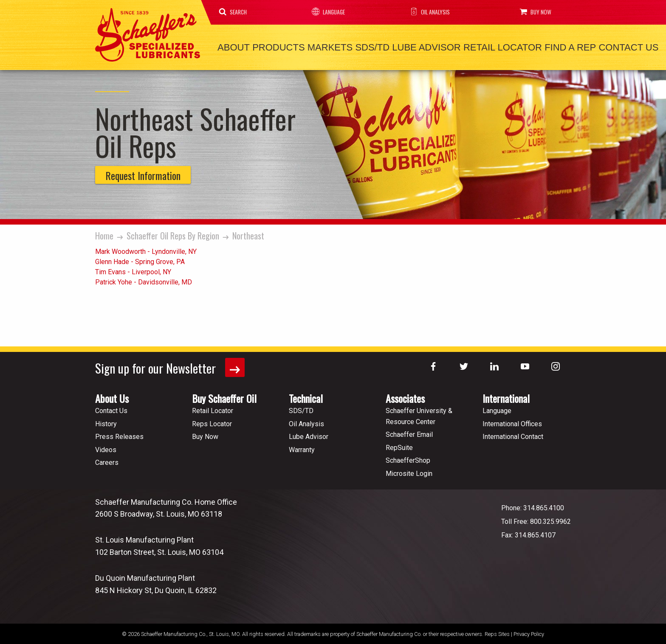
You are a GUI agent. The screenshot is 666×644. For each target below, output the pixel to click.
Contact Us (609, 47)
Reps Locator (212, 422)
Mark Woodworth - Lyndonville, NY (146, 250)
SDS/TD (363, 47)
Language (327, 12)
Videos (106, 448)
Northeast (248, 234)
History (106, 422)
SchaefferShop (408, 459)
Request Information (143, 174)
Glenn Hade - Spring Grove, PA (140, 260)
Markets (323, 47)
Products (275, 47)
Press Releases (119, 435)
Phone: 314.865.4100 (533, 506)
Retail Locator (488, 47)
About (232, 47)
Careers (107, 461)
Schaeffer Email (409, 433)
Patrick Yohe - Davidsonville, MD (144, 281)
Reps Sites (497, 632)
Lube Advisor (414, 47)
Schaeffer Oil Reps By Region (173, 234)
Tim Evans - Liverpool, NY (133, 271)
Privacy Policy (529, 632)
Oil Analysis (427, 12)
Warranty (302, 448)
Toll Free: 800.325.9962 (536, 520)
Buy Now (532, 12)
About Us (112, 397)
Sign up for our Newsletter (171, 366)
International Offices (512, 422)
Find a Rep (553, 47)
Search (234, 12)
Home (104, 234)
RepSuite (399, 446)
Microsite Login (409, 472)
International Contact (513, 435)
